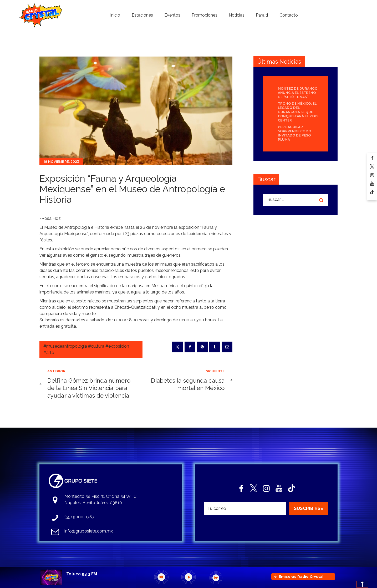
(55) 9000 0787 (79, 517)
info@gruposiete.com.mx (89, 531)
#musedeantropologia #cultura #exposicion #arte (86, 349)
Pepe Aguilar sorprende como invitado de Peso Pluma (295, 133)
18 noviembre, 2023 (61, 162)
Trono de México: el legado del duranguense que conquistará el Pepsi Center (299, 112)
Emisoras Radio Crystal (301, 576)
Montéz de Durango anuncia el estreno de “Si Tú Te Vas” (298, 93)
